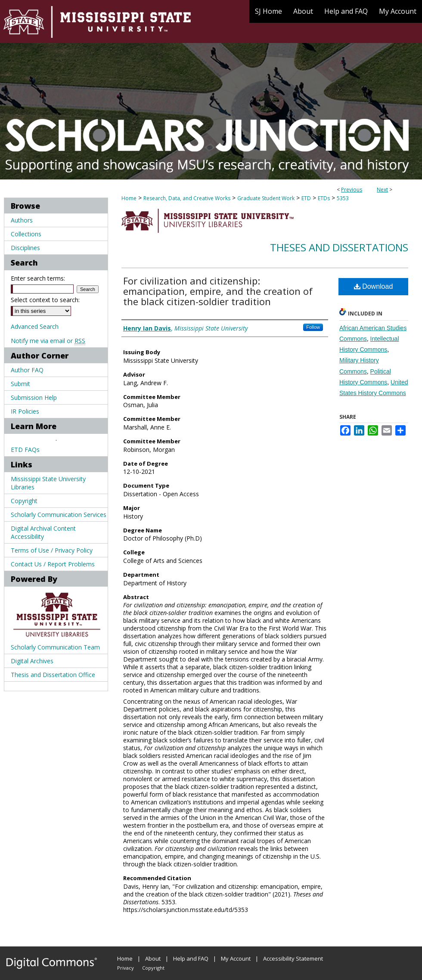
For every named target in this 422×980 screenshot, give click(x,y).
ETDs (324, 198)
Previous (352, 190)
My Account (236, 958)
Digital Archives (32, 661)
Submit (20, 384)
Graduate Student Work (266, 198)
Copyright (24, 501)
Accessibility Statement (293, 958)
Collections (26, 234)
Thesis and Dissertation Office (53, 675)
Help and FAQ (191, 958)
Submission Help (34, 397)
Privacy (126, 968)
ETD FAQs (25, 450)
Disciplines (25, 248)
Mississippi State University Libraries (48, 483)
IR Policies (25, 411)
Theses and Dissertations (339, 247)
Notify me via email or (48, 341)
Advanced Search (35, 326)
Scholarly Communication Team (55, 647)
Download (374, 286)
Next (382, 190)
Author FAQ (27, 370)
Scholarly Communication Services (59, 515)
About (153, 958)
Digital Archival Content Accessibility (43, 532)
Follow (313, 327)
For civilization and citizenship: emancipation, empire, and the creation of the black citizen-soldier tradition (218, 291)
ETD (306, 198)
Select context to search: (45, 300)
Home (129, 198)
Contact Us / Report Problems (53, 564)
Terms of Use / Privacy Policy (52, 550)
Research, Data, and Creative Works (187, 198)
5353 (343, 198)
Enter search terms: (38, 278)
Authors (22, 220)
